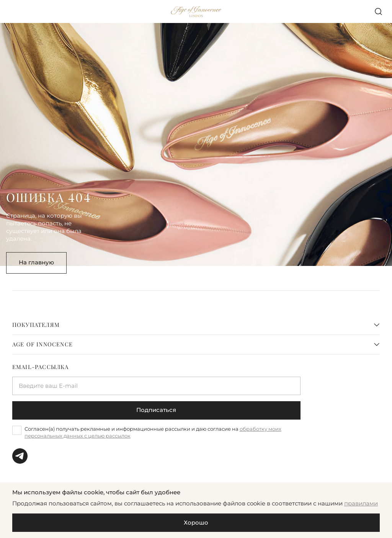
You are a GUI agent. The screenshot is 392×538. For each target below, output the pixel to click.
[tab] (196, 325)
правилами (361, 504)
